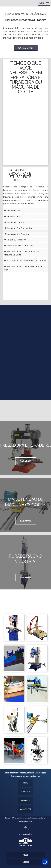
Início (26, 783)
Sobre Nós (26, 792)
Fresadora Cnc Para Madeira (19, 228)
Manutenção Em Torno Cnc (18, 246)
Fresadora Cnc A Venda (16, 234)
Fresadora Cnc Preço (15, 222)
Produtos (26, 800)
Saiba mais (26, 48)
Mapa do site (26, 809)
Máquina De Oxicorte (15, 240)
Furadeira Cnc (12, 216)
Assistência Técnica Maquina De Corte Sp (25, 261)
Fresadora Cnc (12, 211)
